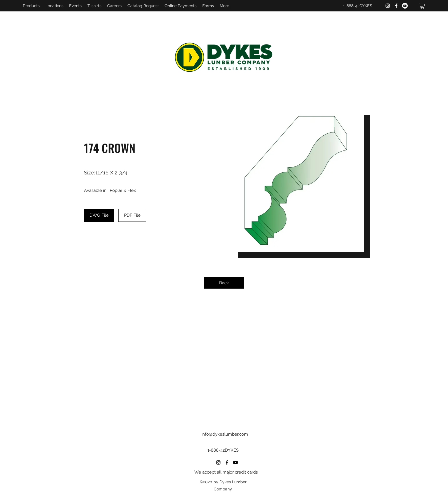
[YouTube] (405, 6)
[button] (422, 6)
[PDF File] (132, 215)
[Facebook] (396, 6)
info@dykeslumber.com (225, 434)
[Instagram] (388, 6)
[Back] (224, 283)
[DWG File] (99, 215)
